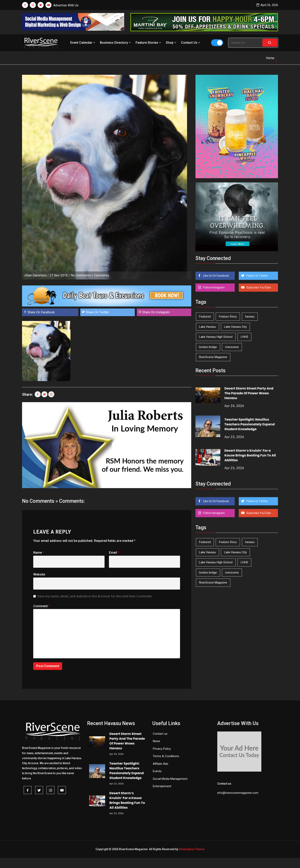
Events (157, 771)
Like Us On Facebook (216, 276)
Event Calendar (83, 43)
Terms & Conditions (166, 756)
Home (270, 58)
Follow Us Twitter (257, 276)
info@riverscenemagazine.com (238, 793)
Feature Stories (149, 43)
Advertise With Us (66, 5)
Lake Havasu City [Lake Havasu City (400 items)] (235, 327)
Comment (42, 606)
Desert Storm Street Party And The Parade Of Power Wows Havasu (249, 393)
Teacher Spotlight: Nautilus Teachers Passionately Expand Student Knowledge (250, 424)
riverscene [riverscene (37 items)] (232, 347)
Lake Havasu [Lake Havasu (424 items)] (207, 327)
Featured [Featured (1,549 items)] (205, 317)
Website (39, 574)
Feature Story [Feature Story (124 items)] (228, 317)
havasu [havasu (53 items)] (250, 317)
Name (39, 553)
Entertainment (162, 786)
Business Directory (116, 43)
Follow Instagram (214, 287)
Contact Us (191, 43)
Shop (171, 43)
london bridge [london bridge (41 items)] (208, 347)
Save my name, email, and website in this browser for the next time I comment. (95, 596)
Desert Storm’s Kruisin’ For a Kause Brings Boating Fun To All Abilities (250, 455)
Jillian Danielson (35, 275)
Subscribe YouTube (258, 287)
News (157, 741)
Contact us (160, 734)
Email (114, 553)
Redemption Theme (192, 849)
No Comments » (82, 275)
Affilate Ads (161, 764)
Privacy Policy (162, 749)
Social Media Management (170, 779)
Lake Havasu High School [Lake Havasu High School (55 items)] (216, 337)
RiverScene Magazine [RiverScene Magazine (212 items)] (213, 357)
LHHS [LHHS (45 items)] (244, 337)
